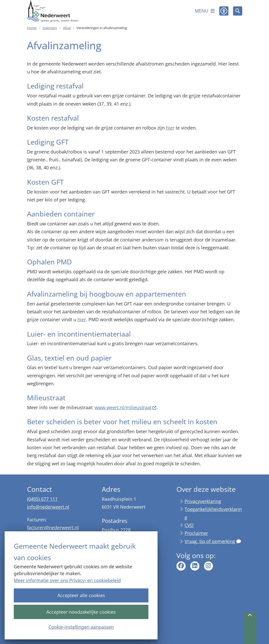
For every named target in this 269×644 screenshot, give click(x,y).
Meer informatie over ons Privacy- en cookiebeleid (67, 580)
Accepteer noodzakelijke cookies (81, 612)
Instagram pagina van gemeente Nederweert (209, 566)
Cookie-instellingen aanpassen (81, 627)
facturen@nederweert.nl (53, 527)
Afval (67, 28)
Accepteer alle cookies (81, 595)
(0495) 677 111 (42, 499)
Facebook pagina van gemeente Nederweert (181, 566)
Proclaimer (196, 533)
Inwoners (50, 28)
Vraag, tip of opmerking (213, 541)
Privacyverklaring (203, 501)
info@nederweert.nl (48, 507)
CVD (189, 525)
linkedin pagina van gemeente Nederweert (195, 566)
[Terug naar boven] (250, 628)
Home (32, 28)
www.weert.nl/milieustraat (126, 407)
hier (170, 128)
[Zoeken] (238, 11)
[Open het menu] (205, 11)
